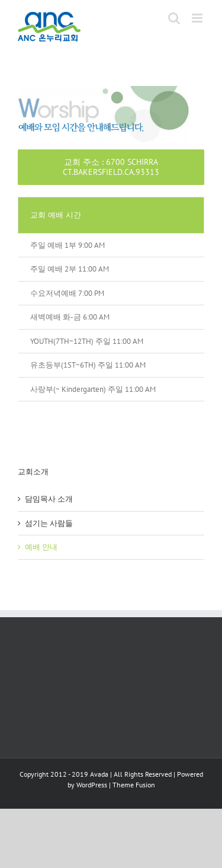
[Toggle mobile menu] (198, 18)
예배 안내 (41, 547)
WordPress (92, 785)
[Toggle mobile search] (174, 18)
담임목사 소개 (49, 499)
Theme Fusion (134, 785)
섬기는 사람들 (49, 523)
